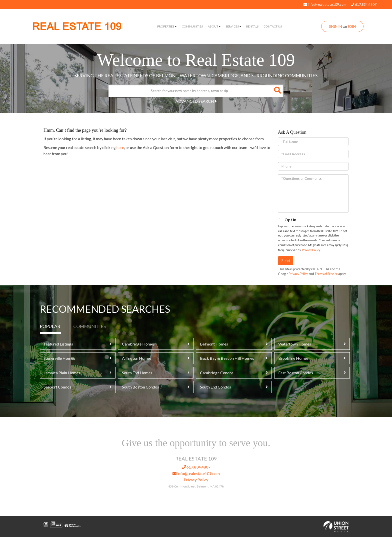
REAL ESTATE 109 (77, 27)
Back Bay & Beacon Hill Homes (227, 358)
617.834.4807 (364, 4)
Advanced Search (195, 101)
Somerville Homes (59, 358)
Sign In (335, 26)
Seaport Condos (57, 387)
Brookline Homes (293, 358)
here (120, 147)
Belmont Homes (214, 344)
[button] (277, 91)
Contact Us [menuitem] (273, 26)
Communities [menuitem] (192, 26)
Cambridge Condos (217, 373)
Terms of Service (326, 274)
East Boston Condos (296, 373)
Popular (50, 326)
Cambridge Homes (138, 344)
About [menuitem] (214, 26)
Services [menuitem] (233, 26)
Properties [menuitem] (167, 26)
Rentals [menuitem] (252, 26)
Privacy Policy (311, 250)
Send (286, 260)
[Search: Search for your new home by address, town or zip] (190, 91)
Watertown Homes (295, 344)
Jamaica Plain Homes (62, 373)
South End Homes (137, 373)
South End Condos (215, 387)
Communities (89, 326)
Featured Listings (58, 344)
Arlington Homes (137, 358)
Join (352, 26)
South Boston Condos (140, 387)
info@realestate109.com (325, 4)
